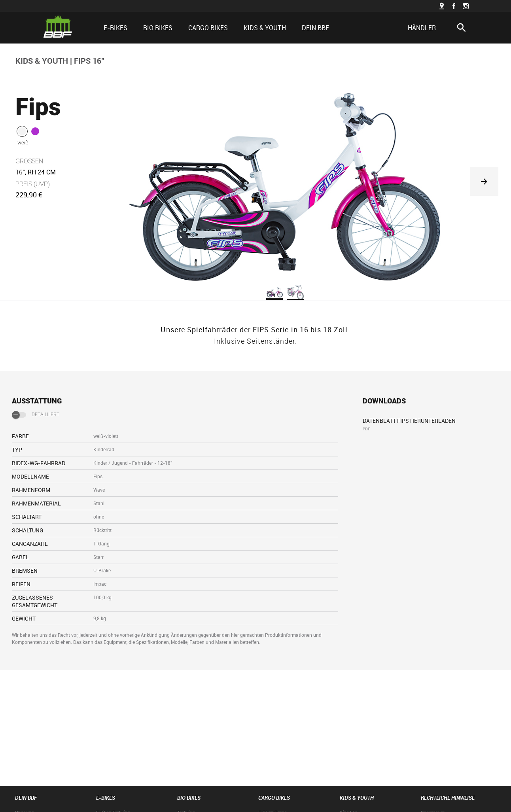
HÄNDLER (422, 28)
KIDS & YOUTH (42, 61)
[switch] (19, 415)
